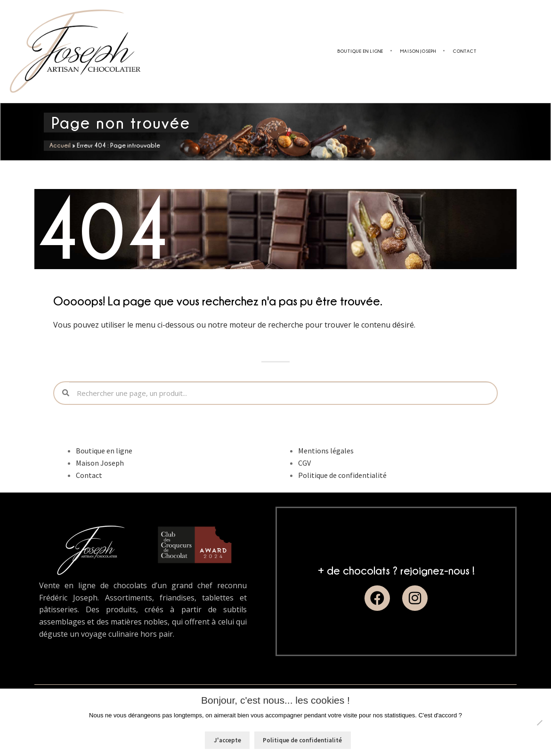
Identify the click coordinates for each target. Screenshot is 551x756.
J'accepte (227, 740)
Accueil (60, 145)
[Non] (539, 723)
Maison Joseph (418, 51)
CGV (304, 463)
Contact (465, 51)
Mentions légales (326, 451)
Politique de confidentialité (342, 475)
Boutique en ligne (361, 51)
